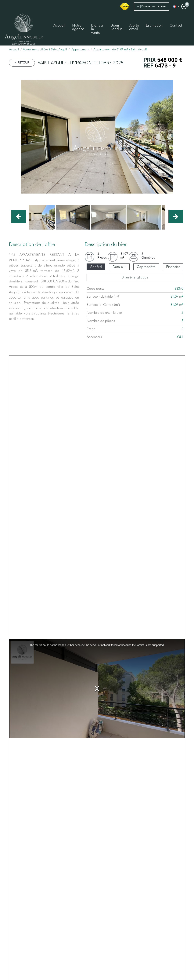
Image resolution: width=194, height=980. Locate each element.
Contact (176, 25)
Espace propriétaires (152, 6)
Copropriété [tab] (146, 267)
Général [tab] (96, 267)
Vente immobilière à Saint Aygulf (45, 49)
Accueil (59, 25)
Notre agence (78, 27)
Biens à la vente (97, 29)
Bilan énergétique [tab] (135, 277)
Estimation (154, 25)
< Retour (22, 63)
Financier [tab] (173, 267)
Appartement (80, 49)
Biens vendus (117, 27)
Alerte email (134, 27)
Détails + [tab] (119, 267)
